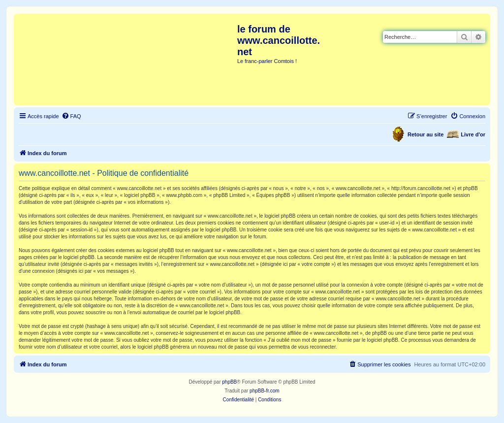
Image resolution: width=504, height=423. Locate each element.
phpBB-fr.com (265, 391)
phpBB (229, 382)
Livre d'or (473, 134)
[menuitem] (71, 116)
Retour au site (425, 134)
